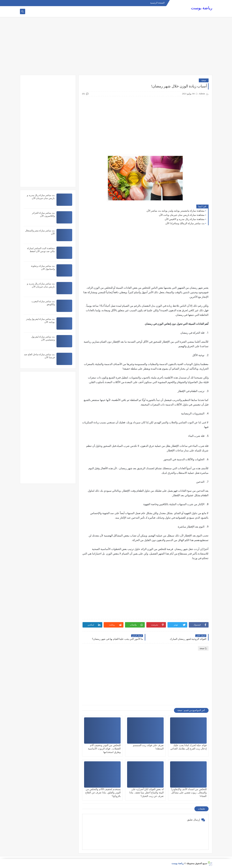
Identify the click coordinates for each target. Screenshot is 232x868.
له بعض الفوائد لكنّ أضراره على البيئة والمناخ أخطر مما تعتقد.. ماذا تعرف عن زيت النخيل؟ (147, 793)
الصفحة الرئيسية (157, 3)
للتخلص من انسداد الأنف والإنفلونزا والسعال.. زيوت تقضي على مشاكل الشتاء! (189, 793)
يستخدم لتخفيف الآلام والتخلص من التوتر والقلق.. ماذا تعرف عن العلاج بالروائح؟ (103, 793)
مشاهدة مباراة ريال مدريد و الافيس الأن (185, 219)
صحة (204, 80)
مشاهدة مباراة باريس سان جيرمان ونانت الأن (182, 215)
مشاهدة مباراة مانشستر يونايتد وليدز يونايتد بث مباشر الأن (176, 211)
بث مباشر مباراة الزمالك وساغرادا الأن (185, 223)
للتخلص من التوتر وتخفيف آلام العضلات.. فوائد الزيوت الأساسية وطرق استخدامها (104, 749)
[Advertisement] (116, 48)
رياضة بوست (202, 8)
